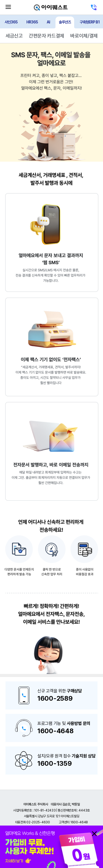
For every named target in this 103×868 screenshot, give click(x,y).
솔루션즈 (65, 22)
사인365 (11, 22)
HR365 (32, 22)
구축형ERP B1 (90, 22)
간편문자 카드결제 (47, 36)
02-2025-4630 (38, 822)
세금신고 (14, 36)
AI (48, 22)
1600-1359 (55, 763)
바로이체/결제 (84, 36)
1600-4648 (55, 731)
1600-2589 (55, 698)
